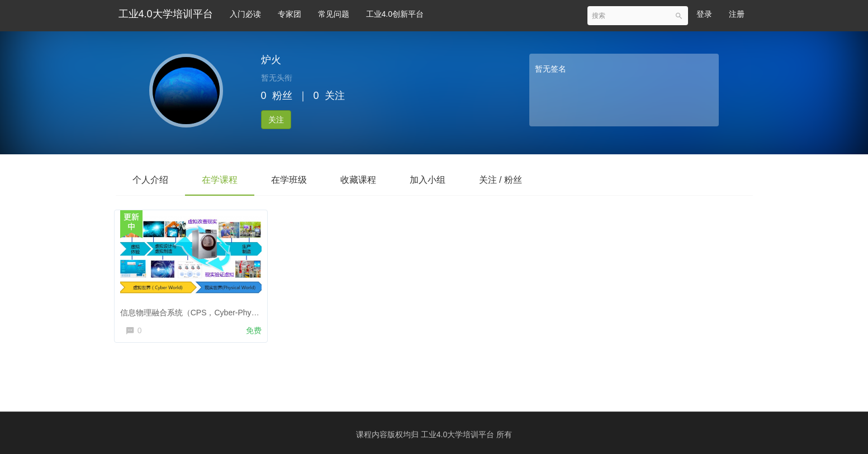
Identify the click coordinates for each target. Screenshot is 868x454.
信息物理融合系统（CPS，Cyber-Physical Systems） (217, 310)
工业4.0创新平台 (395, 14)
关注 (276, 120)
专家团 (290, 14)
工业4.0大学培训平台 (166, 14)
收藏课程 (358, 180)
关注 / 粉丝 (501, 180)
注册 (737, 14)
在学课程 (220, 180)
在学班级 (289, 180)
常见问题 (334, 14)
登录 (704, 14)
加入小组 (428, 180)
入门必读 (245, 14)
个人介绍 (150, 180)
